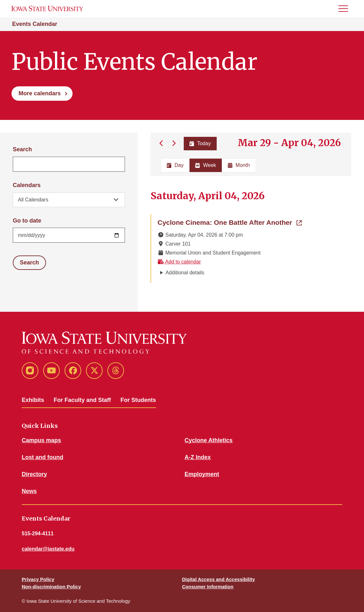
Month (239, 165)
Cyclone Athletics (209, 440)
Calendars (27, 185)
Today (200, 143)
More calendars (40, 93)
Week (206, 165)
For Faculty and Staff (82, 400)
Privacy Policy (38, 579)
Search (22, 149)
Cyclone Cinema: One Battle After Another (230, 222)
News (29, 491)
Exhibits (33, 400)
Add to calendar (179, 262)
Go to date (27, 221)
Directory (34, 474)
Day (175, 165)
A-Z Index (198, 457)
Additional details (185, 273)
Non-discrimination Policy (51, 587)
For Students (138, 400)
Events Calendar (35, 24)
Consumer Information (208, 587)
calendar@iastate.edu (48, 549)
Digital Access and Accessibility (219, 579)
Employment (202, 474)
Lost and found (43, 457)
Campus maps (41, 440)
